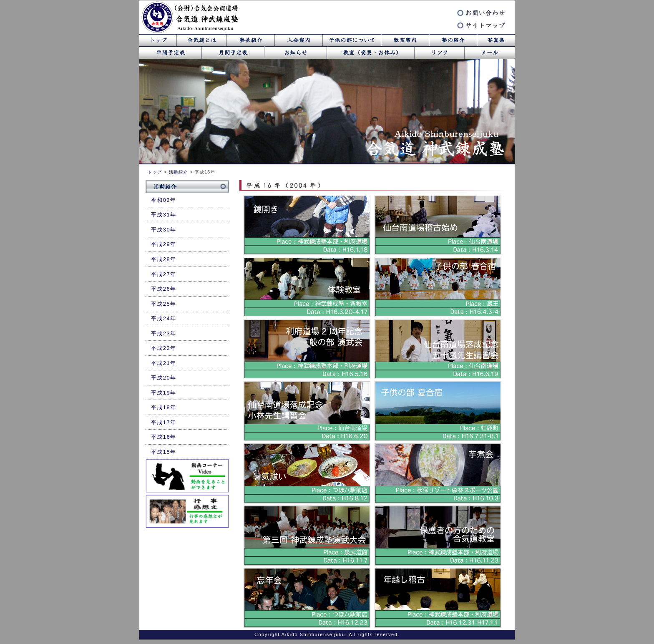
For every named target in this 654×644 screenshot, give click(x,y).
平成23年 (164, 333)
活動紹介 (179, 172)
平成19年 (164, 393)
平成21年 (164, 363)
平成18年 (164, 407)
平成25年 (164, 304)
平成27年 (164, 274)
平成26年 (164, 289)
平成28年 (164, 259)
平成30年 (164, 230)
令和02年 (164, 200)
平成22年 (164, 348)
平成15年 (164, 452)
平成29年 (164, 244)
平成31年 (164, 215)
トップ (155, 172)
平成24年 (164, 318)
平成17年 (164, 422)
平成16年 (164, 437)
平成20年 (164, 378)
